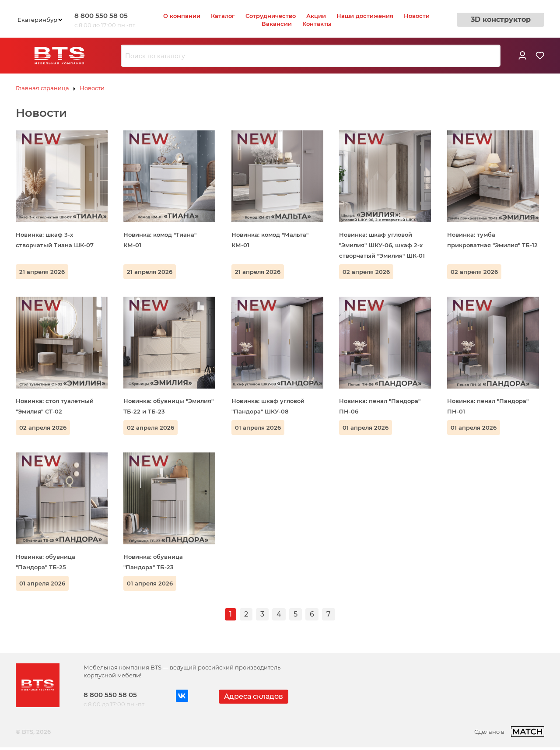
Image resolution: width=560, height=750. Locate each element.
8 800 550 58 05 (101, 16)
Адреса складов (254, 696)
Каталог (223, 16)
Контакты (317, 24)
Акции (316, 16)
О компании (182, 16)
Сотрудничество (271, 16)
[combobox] (311, 56)
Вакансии (277, 24)
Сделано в (509, 732)
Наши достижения (365, 16)
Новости (417, 16)
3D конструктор (501, 19)
